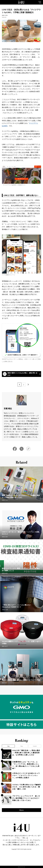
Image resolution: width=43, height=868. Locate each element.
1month (35, 746)
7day (21, 746)
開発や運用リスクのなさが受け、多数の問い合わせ (22, 374)
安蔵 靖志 (4, 17)
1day (8, 746)
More (21, 810)
